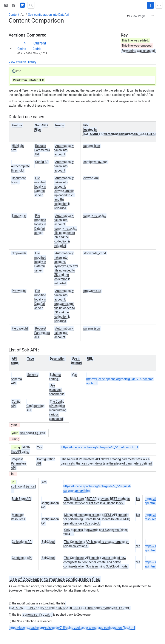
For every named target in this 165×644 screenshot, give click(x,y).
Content (14, 15)
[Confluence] (22, 5)
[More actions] (152, 16)
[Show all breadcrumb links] (23, 15)
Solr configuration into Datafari (49, 15)
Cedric (22, 49)
